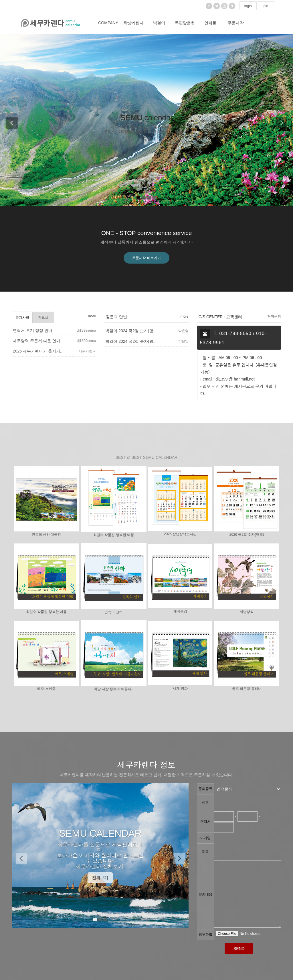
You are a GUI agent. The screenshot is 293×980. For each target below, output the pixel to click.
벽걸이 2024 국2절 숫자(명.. (130, 331)
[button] (10, 120)
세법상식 (247, 612)
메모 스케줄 (46, 689)
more (92, 316)
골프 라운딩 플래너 (247, 689)
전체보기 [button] (100, 878)
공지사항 (22, 318)
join (265, 6)
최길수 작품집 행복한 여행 (114, 535)
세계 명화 (180, 688)
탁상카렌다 (134, 23)
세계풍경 (180, 611)
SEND (239, 949)
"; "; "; (247, 789)
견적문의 (274, 316)
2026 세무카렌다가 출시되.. (38, 351)
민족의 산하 (113, 612)
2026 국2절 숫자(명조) (247, 535)
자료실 (43, 317)
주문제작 (236, 23)
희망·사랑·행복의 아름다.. (113, 689)
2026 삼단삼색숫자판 (180, 534)
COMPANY (108, 23)
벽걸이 (159, 23)
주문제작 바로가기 (146, 258)
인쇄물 (210, 23)
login (248, 6)
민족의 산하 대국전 (46, 535)
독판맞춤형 (185, 23)
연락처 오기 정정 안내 (33, 330)
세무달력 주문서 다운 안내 (37, 341)
